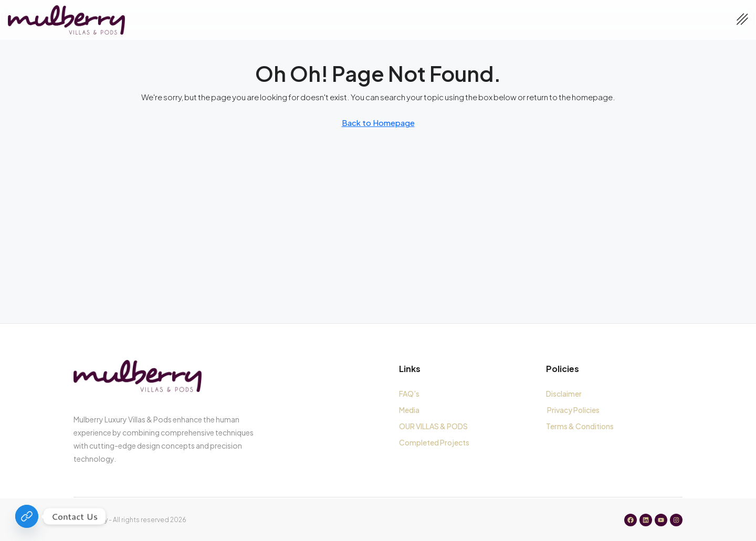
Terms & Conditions (581, 426)
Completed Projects (434, 442)
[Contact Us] (27, 516)
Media (409, 410)
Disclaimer (564, 394)
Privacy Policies (573, 410)
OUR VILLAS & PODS (433, 426)
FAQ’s (409, 394)
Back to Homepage (378, 123)
